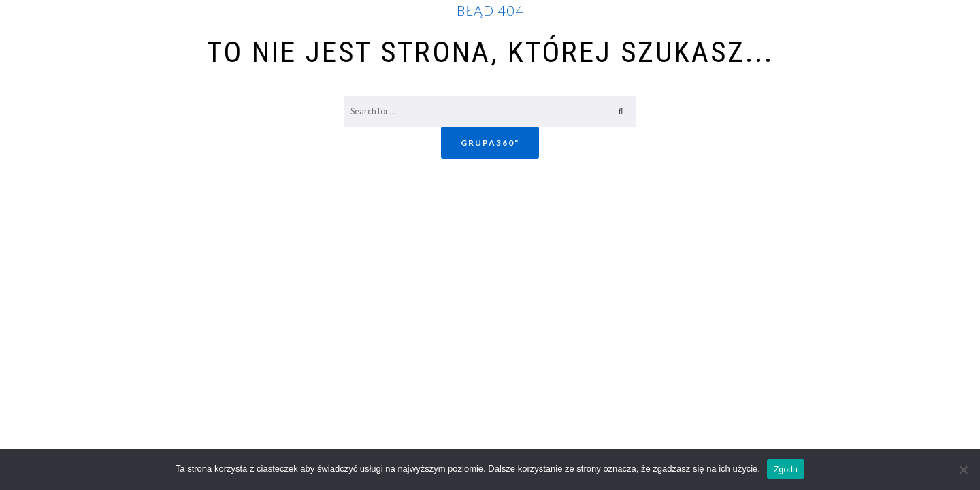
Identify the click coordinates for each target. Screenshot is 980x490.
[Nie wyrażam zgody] (963, 470)
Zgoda (786, 470)
